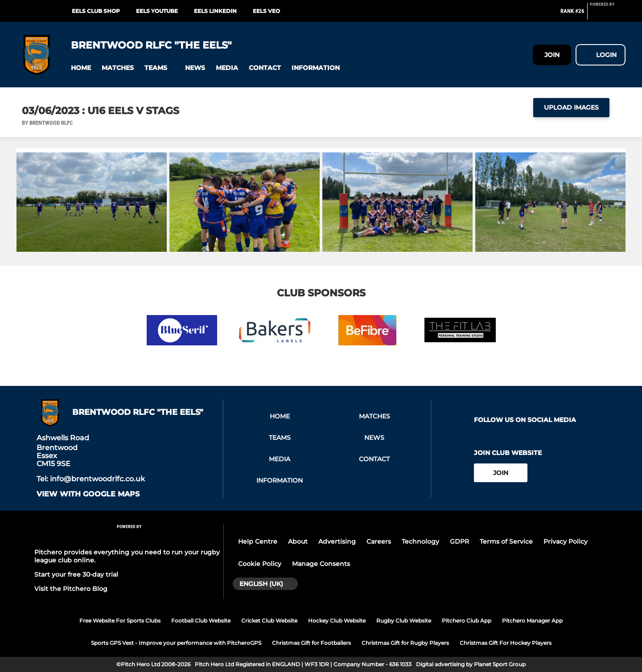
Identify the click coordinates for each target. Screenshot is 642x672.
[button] (81, 68)
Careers (379, 541)
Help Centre (258, 541)
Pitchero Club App (467, 621)
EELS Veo (266, 11)
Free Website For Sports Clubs (120, 621)
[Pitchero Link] (608, 15)
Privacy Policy (566, 541)
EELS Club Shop (96, 11)
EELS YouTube (157, 11)
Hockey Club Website (337, 621)
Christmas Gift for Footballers (311, 643)
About (298, 541)
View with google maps (88, 494)
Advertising (337, 541)
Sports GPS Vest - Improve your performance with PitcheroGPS (176, 643)
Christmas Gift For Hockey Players (506, 643)
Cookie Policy (260, 564)
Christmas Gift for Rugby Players (405, 643)
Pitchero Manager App (532, 621)
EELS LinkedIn (215, 11)
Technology (420, 541)
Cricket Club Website (269, 621)
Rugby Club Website (404, 621)
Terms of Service (506, 541)
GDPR (459, 541)
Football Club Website (201, 621)
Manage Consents (321, 564)
